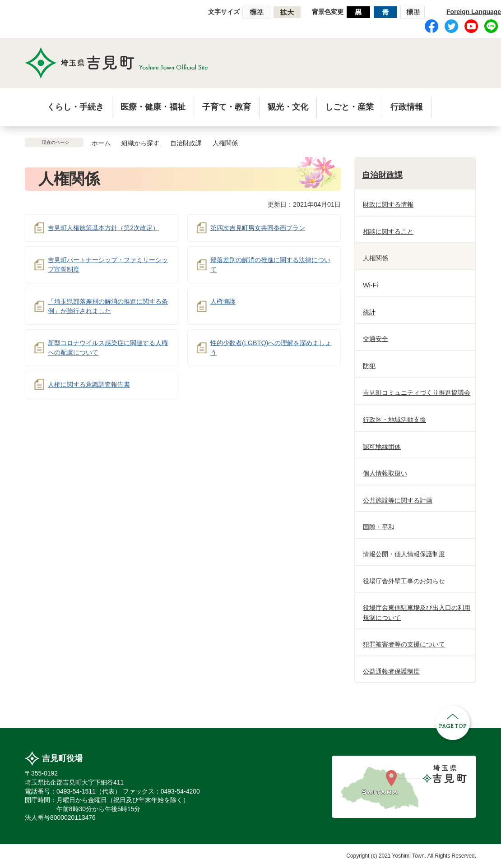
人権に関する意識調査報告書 (89, 384)
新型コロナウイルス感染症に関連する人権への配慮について (108, 348)
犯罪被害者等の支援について (404, 644)
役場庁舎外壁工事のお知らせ (404, 581)
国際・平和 (379, 527)
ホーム (101, 143)
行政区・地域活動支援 (394, 420)
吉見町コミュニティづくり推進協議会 (417, 392)
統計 (369, 312)
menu (446, 106)
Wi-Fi (371, 285)
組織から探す (140, 143)
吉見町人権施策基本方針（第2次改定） (103, 228)
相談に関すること (388, 231)
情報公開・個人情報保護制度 (404, 554)
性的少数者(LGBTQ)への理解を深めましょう (271, 348)
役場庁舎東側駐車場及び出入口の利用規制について (417, 613)
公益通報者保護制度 (391, 671)
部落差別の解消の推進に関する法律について (270, 265)
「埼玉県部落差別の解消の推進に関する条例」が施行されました (108, 306)
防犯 (369, 366)
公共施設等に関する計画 (398, 500)
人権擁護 (223, 301)
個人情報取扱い (385, 473)
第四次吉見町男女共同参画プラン (258, 228)
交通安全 (376, 339)
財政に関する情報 (388, 204)
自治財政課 (186, 143)
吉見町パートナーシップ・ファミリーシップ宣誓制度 (108, 265)
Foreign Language (474, 12)
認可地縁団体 (382, 447)
